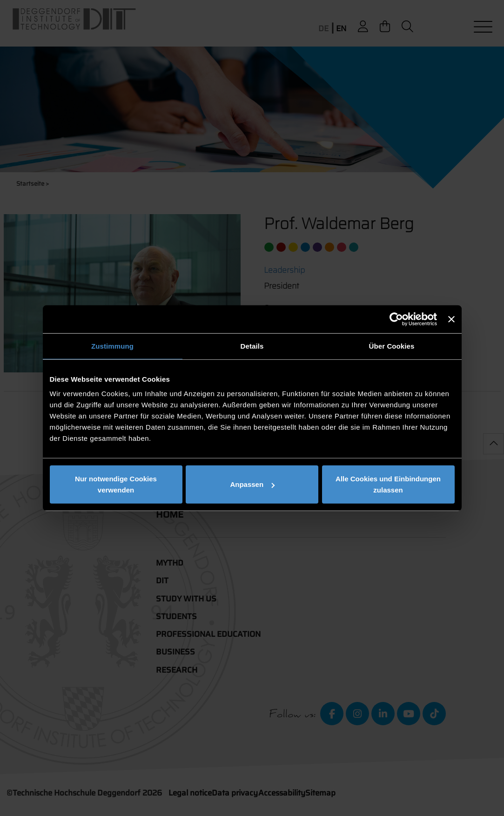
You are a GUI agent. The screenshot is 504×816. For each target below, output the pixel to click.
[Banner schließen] (451, 319)
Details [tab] (252, 346)
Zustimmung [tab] (112, 346)
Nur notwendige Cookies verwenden (116, 484)
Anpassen (252, 484)
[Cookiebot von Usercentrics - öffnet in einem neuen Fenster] (396, 319)
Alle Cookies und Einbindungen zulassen (388, 484)
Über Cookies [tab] (392, 346)
